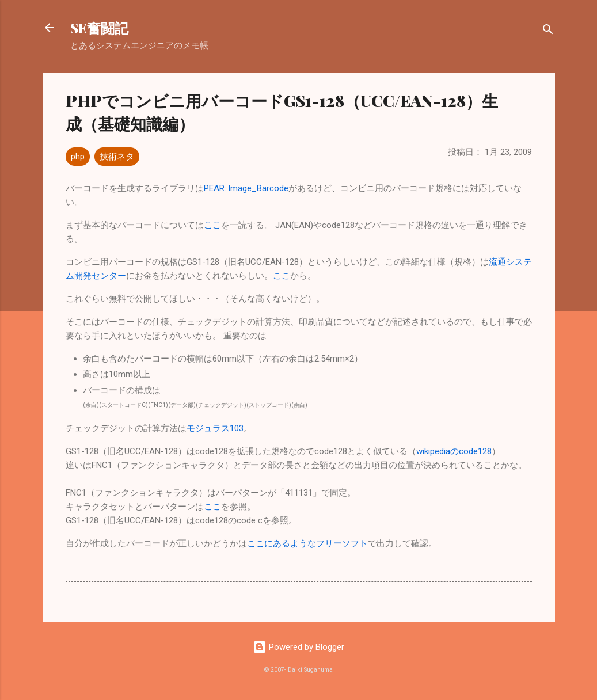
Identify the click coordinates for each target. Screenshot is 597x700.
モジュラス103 (215, 428)
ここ (212, 225)
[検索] (548, 31)
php (78, 157)
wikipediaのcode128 (454, 451)
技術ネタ (117, 157)
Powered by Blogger (298, 647)
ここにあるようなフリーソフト (307, 543)
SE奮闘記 (99, 28)
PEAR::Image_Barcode (246, 188)
